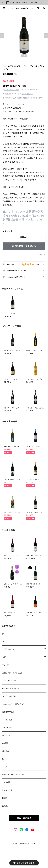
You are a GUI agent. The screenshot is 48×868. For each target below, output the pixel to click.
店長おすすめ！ (8, 712)
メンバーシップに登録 (12, 90)
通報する (42, 255)
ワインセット (7, 728)
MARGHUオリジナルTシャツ (14, 774)
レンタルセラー (8, 790)
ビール (5, 759)
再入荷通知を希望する (24, 246)
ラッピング (8, 231)
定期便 (5, 743)
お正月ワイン (7, 735)
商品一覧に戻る (24, 818)
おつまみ (6, 751)
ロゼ (4, 657)
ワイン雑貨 (6, 782)
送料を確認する (27, 94)
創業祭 (5, 806)
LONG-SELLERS (9, 681)
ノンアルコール (8, 767)
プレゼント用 (7, 720)
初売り (5, 798)
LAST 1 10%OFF (9, 696)
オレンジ (6, 665)
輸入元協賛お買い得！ (11, 688)
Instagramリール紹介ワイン (14, 704)
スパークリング (8, 649)
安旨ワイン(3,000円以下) (13, 673)
